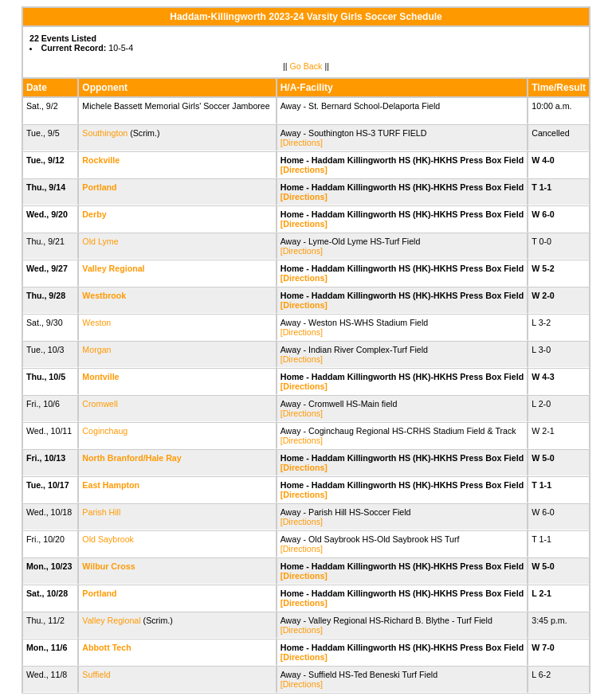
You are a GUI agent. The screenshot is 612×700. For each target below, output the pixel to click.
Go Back (306, 66)
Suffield (96, 675)
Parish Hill (101, 512)
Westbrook (104, 295)
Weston (96, 323)
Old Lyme (100, 241)
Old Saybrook (108, 539)
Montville (100, 377)
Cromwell (100, 404)
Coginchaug (105, 431)
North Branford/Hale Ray (131, 458)
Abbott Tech (106, 647)
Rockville (101, 160)
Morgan (96, 350)
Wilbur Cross (108, 566)
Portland (99, 187)
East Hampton (111, 485)
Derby (94, 214)
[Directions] (302, 143)
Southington (105, 133)
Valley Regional (113, 268)
